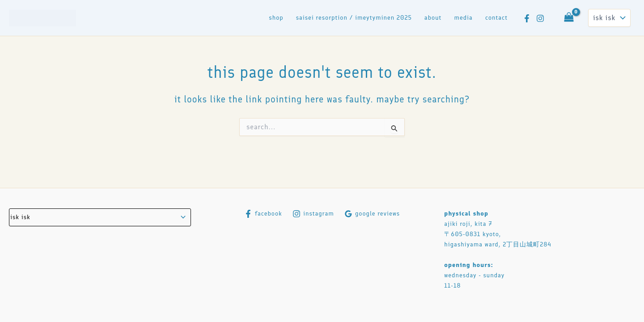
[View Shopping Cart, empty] (569, 18)
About (433, 18)
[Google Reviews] (372, 214)
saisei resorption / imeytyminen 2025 (354, 18)
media (463, 18)
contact (496, 18)
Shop (276, 18)
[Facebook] (527, 18)
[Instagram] (540, 18)
